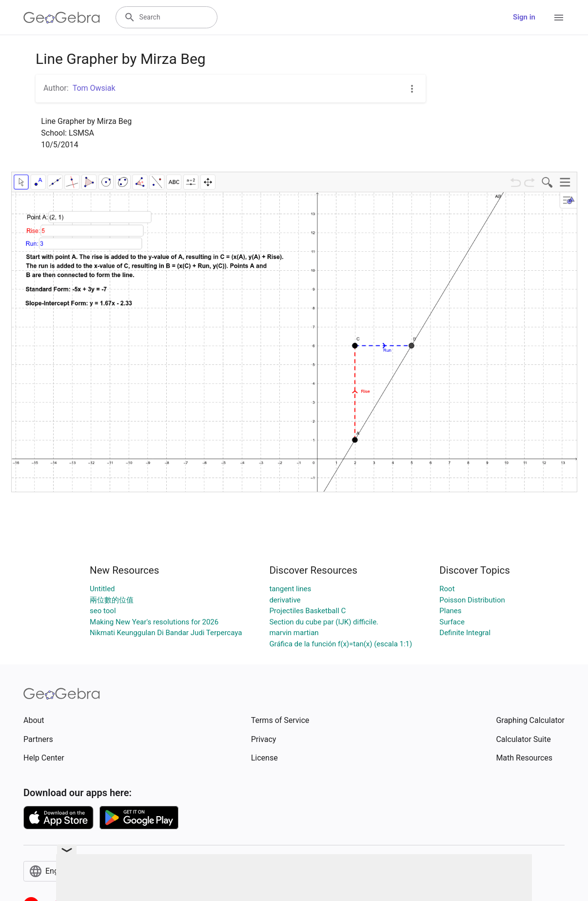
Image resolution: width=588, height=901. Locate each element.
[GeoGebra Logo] (62, 18)
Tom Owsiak (94, 88)
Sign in (524, 17)
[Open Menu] (559, 18)
